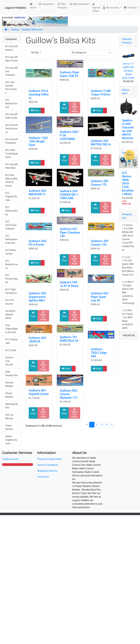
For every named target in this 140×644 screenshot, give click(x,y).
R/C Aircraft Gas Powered (11, 71)
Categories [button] (46, 4)
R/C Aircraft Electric (11, 48)
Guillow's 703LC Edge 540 (99, 353)
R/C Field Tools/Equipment (12, 154)
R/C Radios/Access (11, 104)
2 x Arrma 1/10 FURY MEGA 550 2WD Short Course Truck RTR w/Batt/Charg (128, 237)
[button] (112, 8)
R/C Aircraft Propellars (11, 141)
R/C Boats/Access (12, 264)
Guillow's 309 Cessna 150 (100, 243)
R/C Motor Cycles (11, 252)
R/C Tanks (11, 350)
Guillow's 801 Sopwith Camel (39, 392)
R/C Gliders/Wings (11, 211)
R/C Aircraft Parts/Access (11, 129)
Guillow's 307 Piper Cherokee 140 (70, 232)
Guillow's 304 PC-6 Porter (37, 243)
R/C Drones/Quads (12, 279)
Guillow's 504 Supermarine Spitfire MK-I (37, 297)
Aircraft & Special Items (10, 314)
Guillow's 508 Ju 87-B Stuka (69, 284)
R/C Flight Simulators (11, 291)
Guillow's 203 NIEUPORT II (37, 193)
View (35, 110)
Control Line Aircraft (9, 361)
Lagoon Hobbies (15, 8)
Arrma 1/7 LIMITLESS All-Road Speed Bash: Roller (128, 71)
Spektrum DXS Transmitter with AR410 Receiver (128, 129)
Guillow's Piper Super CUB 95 (69, 74)
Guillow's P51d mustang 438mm (39, 94)
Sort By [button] (35, 53)
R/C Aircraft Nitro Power (12, 59)
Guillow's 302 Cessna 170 (100, 183)
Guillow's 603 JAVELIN (37, 340)
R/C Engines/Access (11, 196)
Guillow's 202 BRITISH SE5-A (101, 143)
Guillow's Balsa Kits (32, 30)
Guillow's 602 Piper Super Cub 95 (100, 297)
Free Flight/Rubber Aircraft (11, 329)
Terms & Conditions (48, 465)
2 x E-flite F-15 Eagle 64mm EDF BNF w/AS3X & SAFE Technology (128, 293)
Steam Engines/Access (11, 440)
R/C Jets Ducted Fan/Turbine (11, 87)
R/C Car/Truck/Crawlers (11, 225)
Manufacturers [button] (79, 4)
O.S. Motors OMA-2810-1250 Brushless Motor (128, 183)
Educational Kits (12, 406)
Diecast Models (9, 384)
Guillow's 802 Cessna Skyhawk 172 (69, 394)
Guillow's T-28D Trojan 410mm (101, 93)
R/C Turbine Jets (12, 341)
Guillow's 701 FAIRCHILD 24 (69, 339)
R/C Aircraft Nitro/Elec (11, 166)
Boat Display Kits (11, 374)
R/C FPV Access (10, 302)
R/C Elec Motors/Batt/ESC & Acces (11, 180)
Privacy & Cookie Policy (50, 459)
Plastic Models (9, 395)
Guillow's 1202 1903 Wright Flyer (38, 141)
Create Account (10, 459)
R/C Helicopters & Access (11, 239)
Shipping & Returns (47, 471)
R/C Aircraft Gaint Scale (11, 116)
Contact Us (43, 477)
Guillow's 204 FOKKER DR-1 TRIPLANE (69, 195)
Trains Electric (9, 427)
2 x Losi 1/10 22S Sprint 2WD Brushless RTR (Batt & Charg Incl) (128, 266)
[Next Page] (112, 425)
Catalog (15, 30)
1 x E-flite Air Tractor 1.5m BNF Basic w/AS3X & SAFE (127, 319)
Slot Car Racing (9, 417)
